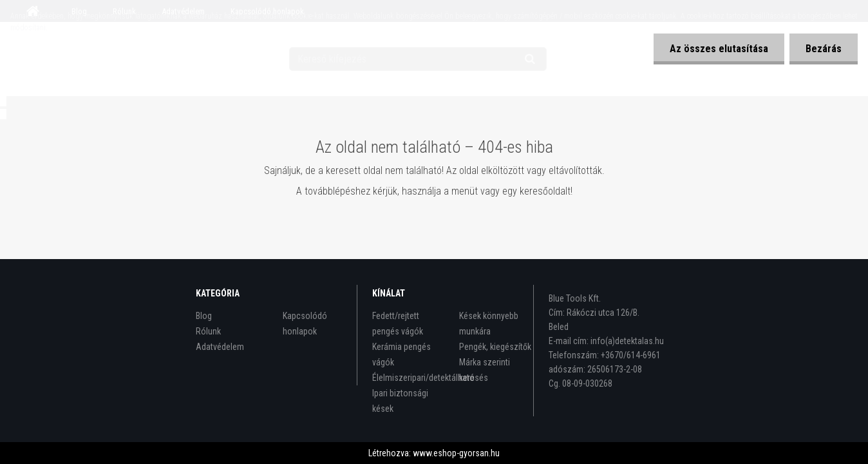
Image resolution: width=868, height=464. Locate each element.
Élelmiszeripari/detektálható (409, 378)
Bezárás (824, 49)
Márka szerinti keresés (485, 370)
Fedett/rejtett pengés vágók (398, 324)
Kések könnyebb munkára (489, 324)
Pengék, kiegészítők (495, 347)
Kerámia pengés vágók (401, 354)
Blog (204, 316)
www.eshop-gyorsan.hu (456, 453)
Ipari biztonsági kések (400, 401)
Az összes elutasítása (719, 49)
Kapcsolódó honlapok (305, 324)
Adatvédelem (220, 347)
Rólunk (208, 331)
